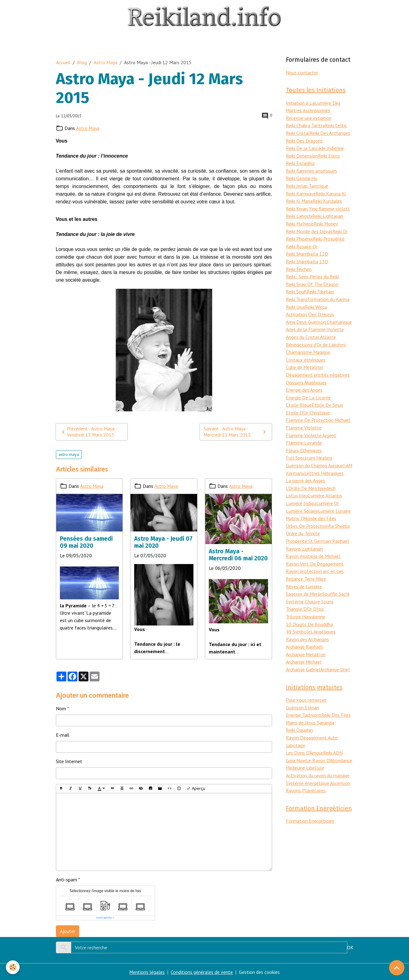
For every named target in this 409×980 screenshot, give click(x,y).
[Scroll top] (397, 968)
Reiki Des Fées (336, 701)
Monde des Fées (320, 508)
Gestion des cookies (260, 972)
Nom (61, 708)
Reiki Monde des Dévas (309, 228)
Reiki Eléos (329, 154)
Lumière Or (328, 493)
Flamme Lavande (304, 434)
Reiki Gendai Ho (302, 176)
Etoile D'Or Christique (308, 405)
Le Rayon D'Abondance (329, 745)
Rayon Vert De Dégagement (315, 552)
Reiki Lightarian (328, 213)
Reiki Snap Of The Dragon (312, 280)
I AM (348, 457)
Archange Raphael (304, 633)
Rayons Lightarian (304, 538)
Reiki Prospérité (329, 235)
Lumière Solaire (302, 501)
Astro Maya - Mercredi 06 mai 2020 (238, 554)
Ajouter (68, 931)
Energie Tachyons (304, 701)
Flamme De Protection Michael (318, 412)
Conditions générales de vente (202, 972)
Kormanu (295, 464)
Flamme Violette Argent (311, 427)
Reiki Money (326, 221)
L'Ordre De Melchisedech (311, 479)
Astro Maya (105, 62)
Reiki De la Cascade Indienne (315, 147)
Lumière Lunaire (334, 501)
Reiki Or (341, 228)
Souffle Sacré (336, 582)
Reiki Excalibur (300, 162)
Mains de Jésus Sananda (310, 708)
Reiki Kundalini (327, 198)
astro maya (69, 454)
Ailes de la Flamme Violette (315, 324)
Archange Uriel (335, 656)
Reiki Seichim (299, 265)
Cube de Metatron (305, 361)
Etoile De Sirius (327, 398)
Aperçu (196, 788)
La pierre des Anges (306, 471)
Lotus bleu (297, 486)
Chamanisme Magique (308, 346)
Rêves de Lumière (304, 574)
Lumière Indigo (301, 493)
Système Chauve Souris (310, 589)
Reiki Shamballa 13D (307, 257)
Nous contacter (302, 72)
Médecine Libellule (305, 752)
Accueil (63, 62)
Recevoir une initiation (309, 117)
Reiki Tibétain (320, 287)
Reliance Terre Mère (306, 567)
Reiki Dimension (302, 154)
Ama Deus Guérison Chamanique (319, 316)
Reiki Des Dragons (304, 139)
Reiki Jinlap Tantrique (307, 184)
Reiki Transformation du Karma (318, 294)
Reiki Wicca (316, 302)
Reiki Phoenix (299, 235)
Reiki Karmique (301, 191)
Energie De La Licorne (308, 390)
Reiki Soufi (296, 287)
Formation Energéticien (310, 805)
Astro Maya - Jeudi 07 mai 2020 (163, 542)
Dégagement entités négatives (318, 368)
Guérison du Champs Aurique (315, 457)
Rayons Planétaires (306, 774)
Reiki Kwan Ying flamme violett (318, 206)
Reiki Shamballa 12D (307, 250)
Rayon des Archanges (307, 626)
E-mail (63, 735)
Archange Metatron (306, 641)
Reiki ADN (333, 738)
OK (350, 947)
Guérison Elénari (302, 693)
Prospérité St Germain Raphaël (317, 530)
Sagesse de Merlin (304, 582)
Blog (82, 62)
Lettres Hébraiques (324, 464)
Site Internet (69, 761)
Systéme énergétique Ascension (318, 767)
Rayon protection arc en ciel (315, 560)
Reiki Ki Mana (299, 198)
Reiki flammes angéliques (312, 169)
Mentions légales (147, 972)
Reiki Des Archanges (330, 132)
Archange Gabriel (303, 656)
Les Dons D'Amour (304, 738)
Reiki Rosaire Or (302, 243)
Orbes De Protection (307, 515)
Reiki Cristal (298, 132)
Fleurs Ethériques (304, 442)
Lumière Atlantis (325, 486)
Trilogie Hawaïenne (306, 604)
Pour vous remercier (306, 686)
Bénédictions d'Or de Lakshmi (316, 339)
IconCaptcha (104, 917)
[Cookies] (13, 967)
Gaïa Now (296, 745)
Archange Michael (304, 648)
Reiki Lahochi (299, 213)
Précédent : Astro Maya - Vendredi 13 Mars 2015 (89, 432)
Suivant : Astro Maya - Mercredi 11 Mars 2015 (236, 432)
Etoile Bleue (299, 398)
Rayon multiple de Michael (313, 545)
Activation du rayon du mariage (318, 760)
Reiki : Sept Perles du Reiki (312, 272)
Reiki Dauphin (299, 715)
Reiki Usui (295, 302)
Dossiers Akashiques (306, 375)
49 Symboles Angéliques (311, 619)
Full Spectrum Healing (309, 449)
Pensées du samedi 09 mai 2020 (86, 542)
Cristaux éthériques (306, 353)
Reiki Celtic (336, 125)
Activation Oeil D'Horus (310, 309)
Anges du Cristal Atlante (311, 331)
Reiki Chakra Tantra (305, 125)
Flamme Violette (304, 420)
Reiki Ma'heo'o (300, 221)
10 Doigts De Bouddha (309, 611)
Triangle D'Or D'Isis (305, 597)
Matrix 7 (295, 508)
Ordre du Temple (303, 523)
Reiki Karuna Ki (331, 191)
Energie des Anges (304, 383)
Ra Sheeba (339, 515)
